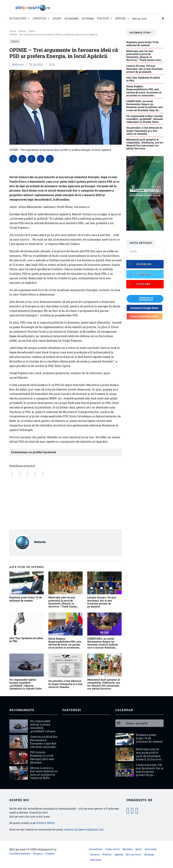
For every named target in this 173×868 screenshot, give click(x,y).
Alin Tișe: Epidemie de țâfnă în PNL (26, 640)
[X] (22, 159)
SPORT (57, 19)
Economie (151, 849)
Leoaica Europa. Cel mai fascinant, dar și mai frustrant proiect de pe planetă (102, 602)
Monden (127, 849)
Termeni (38, 853)
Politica (107, 854)
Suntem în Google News (144, 308)
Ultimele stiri (141, 33)
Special (22, 31)
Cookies (50, 853)
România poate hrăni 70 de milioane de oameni (26, 599)
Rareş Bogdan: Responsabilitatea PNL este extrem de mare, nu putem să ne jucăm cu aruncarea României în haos (65, 645)
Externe (95, 854)
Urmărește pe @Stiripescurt (142, 299)
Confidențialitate (20, 853)
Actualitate (96, 849)
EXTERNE (88, 19)
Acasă (13, 31)
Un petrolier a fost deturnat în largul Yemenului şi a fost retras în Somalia (65, 684)
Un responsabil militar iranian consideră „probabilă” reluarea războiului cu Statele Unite (25, 684)
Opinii (32, 31)
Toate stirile (112, 849)
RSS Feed (96, 860)
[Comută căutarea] (163, 19)
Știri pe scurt (140, 19)
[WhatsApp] (41, 159)
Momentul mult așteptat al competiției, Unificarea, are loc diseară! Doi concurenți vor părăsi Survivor (104, 684)
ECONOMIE (72, 19)
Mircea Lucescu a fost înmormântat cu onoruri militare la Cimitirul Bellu (44, 773)
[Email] (50, 159)
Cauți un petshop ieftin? (145, 316)
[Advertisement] (65, 503)
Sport (139, 849)
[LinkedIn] (32, 159)
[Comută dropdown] (29, 19)
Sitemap (149, 854)
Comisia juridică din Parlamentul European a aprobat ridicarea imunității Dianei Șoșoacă (44, 743)
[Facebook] (13, 159)
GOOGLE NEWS (45, 823)
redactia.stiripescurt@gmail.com (84, 829)
